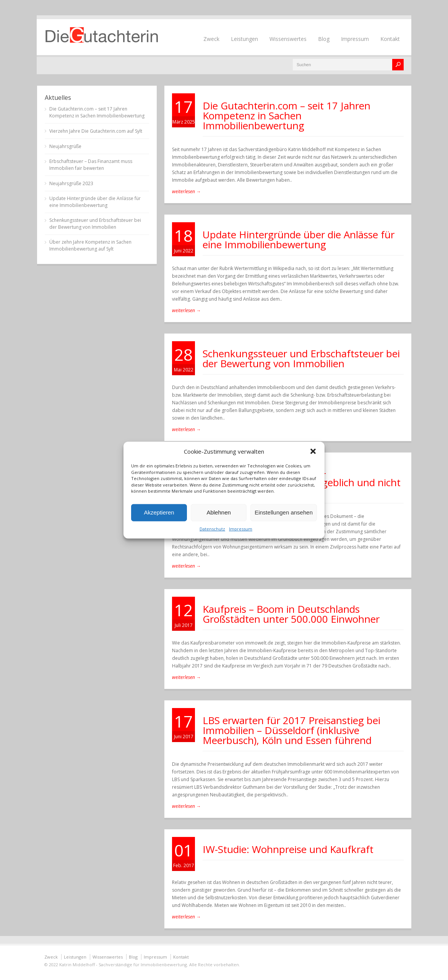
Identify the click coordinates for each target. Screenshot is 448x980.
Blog (324, 39)
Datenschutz (212, 528)
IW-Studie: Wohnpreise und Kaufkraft (288, 849)
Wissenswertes (288, 39)
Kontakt (390, 39)
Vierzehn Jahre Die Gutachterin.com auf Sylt (96, 131)
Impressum (241, 528)
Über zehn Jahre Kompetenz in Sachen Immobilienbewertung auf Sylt (90, 245)
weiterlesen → (186, 191)
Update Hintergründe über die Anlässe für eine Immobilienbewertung (299, 239)
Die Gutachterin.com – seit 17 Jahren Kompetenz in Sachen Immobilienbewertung (286, 116)
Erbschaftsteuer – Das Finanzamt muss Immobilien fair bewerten (91, 165)
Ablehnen (218, 512)
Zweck (211, 39)
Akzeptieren (159, 512)
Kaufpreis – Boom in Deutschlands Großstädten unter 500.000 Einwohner (291, 614)
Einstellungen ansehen (284, 512)
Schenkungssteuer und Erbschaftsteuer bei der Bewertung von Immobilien (301, 358)
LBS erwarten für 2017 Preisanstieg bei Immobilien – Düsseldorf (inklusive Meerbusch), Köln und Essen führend (291, 730)
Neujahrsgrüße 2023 (71, 183)
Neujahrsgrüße (65, 146)
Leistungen (244, 39)
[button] (313, 451)
